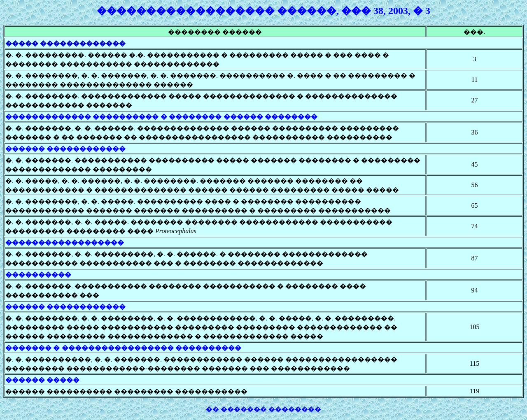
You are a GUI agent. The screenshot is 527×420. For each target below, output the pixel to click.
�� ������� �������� (263, 409)
